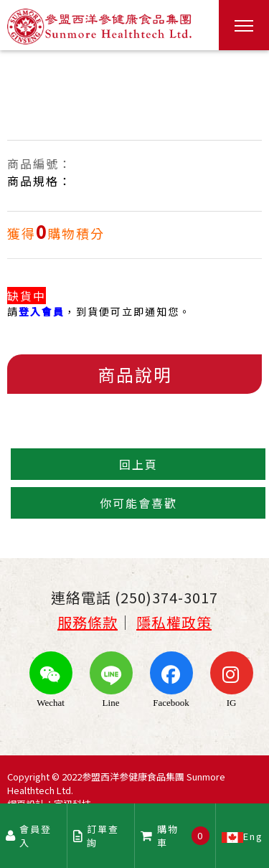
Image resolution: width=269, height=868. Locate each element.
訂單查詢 (96, 836)
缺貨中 (27, 296)
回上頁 (138, 464)
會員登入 (29, 836)
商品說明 (135, 374)
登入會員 (42, 311)
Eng (242, 836)
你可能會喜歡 (138, 503)
